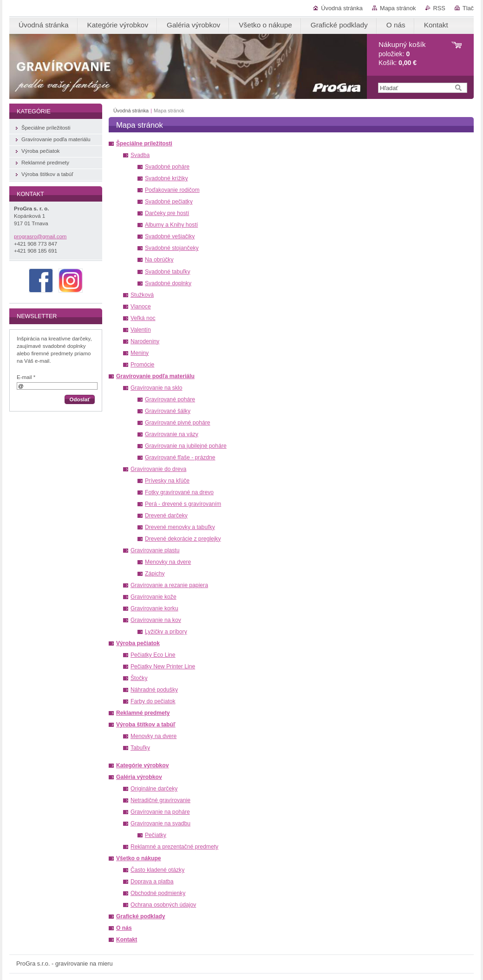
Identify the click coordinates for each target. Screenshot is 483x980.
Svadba (140, 155)
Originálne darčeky (154, 789)
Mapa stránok (398, 8)
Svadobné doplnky (168, 283)
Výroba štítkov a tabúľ (146, 725)
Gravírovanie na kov (156, 620)
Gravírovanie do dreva (158, 469)
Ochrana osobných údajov (163, 905)
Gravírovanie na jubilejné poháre (186, 446)
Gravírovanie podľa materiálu (155, 376)
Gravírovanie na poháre (160, 812)
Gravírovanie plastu (155, 550)
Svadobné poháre (167, 167)
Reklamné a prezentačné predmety (174, 847)
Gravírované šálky (168, 411)
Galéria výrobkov (139, 777)
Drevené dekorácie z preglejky (183, 539)
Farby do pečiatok (153, 701)
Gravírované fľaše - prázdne (180, 457)
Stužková (142, 295)
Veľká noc (143, 318)
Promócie (142, 365)
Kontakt (127, 940)
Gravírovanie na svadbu (160, 823)
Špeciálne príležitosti (144, 144)
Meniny (140, 353)
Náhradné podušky (154, 690)
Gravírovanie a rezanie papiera (169, 585)
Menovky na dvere (168, 562)
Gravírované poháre (170, 399)
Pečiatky (156, 835)
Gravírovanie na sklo (156, 388)
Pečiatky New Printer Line (163, 666)
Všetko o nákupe (139, 858)
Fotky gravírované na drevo (179, 492)
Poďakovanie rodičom (172, 190)
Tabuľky (140, 748)
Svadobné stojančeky (172, 248)
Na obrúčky (159, 260)
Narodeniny (145, 341)
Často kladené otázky (157, 870)
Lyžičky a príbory (166, 632)
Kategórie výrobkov (143, 765)
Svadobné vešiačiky (170, 236)
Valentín (141, 330)
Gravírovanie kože (153, 597)
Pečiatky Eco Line (153, 655)
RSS (439, 8)
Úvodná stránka (342, 8)
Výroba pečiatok (138, 643)
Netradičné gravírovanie (160, 800)
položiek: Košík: (402, 54)
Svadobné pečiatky (169, 202)
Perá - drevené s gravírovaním (183, 504)
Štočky (139, 678)
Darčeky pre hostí (167, 213)
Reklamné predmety (143, 713)
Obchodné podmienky (158, 893)
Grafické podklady (140, 916)
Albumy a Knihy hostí (171, 225)
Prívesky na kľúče (167, 481)
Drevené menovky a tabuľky (180, 527)
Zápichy (155, 574)
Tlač (468, 8)
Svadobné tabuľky (168, 272)
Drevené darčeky (166, 516)
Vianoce (141, 307)
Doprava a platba (152, 882)
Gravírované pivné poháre (178, 423)
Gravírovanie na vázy (172, 434)
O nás (124, 928)
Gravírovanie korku (154, 608)
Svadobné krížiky (166, 178)
